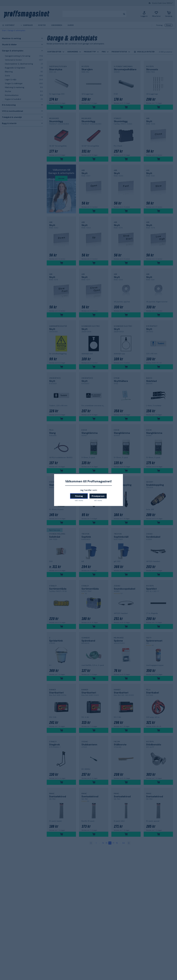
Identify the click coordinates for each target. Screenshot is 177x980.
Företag (79, 496)
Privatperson (98, 496)
